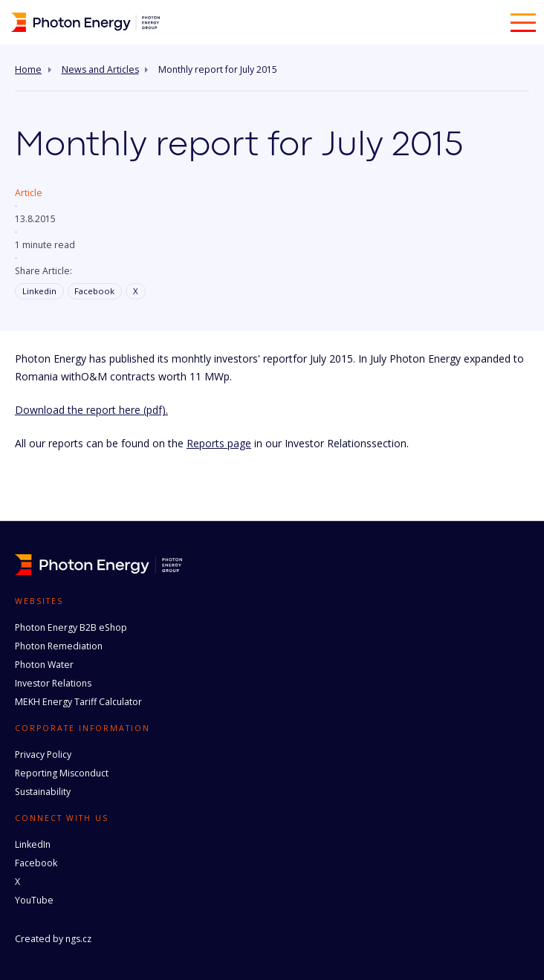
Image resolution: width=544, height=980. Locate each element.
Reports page (219, 443)
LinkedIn (33, 844)
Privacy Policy (43, 755)
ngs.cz (78, 939)
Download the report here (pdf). (91, 410)
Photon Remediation (59, 646)
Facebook (94, 291)
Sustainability (43, 792)
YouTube (34, 900)
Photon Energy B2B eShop (71, 627)
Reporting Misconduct (62, 773)
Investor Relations (53, 683)
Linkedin (39, 291)
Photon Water (44, 665)
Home (28, 70)
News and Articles (100, 70)
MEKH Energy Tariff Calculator (78, 702)
